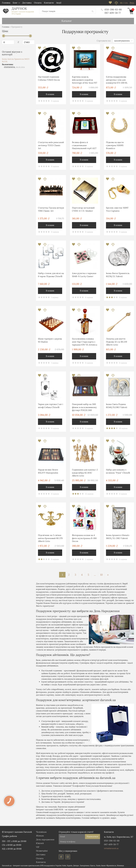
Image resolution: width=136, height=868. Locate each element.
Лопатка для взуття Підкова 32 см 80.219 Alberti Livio (116, 342)
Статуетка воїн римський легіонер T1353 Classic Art (51, 145)
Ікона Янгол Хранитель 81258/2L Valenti (118, 275)
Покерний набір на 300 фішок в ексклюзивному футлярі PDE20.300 (84, 407)
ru (122, 3)
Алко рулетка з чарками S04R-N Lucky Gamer (84, 275)
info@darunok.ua (111, 848)
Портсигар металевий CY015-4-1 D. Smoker (83, 209)
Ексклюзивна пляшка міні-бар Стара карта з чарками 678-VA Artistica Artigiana (85, 342)
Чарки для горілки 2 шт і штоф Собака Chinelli (51, 406)
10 (101, 575)
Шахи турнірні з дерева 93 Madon (50, 340)
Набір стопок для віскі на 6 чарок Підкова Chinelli (51, 275)
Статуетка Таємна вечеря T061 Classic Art (51, 209)
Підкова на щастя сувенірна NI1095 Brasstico (115, 145)
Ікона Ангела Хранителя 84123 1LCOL (16, 60)
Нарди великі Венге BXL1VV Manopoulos (48, 471)
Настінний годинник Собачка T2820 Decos (49, 78)
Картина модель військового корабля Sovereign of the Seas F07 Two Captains (85, 80)
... (95, 575)
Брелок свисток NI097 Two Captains (117, 209)
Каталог (67, 21)
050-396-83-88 (111, 9)
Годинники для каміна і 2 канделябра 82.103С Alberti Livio (85, 473)
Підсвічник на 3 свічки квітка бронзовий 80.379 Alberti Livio (50, 538)
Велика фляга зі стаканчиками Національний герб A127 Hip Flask (84, 146)
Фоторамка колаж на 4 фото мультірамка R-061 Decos (84, 538)
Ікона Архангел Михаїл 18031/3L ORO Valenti (118, 536)
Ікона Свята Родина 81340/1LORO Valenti (117, 406)
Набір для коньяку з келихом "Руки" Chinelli (118, 471)
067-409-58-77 (113, 13)
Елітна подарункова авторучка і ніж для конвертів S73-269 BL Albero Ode (117, 80)
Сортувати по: (104, 41)
